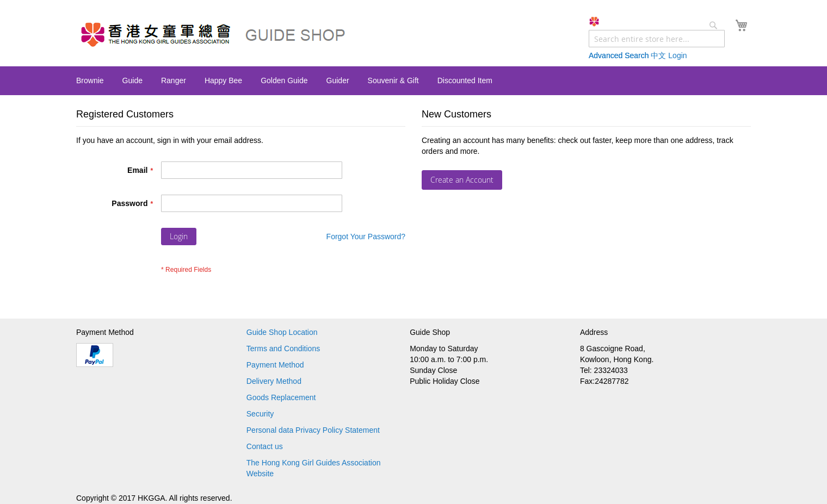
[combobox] (657, 39)
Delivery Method (274, 381)
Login (677, 55)
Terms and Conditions (283, 349)
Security (260, 414)
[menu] (414, 81)
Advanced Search (619, 55)
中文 (658, 55)
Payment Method (275, 365)
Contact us (265, 446)
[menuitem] (90, 80)
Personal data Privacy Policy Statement (313, 430)
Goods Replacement (281, 397)
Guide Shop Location (282, 332)
